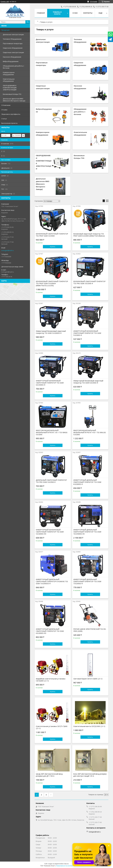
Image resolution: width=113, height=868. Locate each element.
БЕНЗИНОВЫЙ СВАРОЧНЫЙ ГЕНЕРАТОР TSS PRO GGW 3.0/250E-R (89, 282)
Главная (41, 13)
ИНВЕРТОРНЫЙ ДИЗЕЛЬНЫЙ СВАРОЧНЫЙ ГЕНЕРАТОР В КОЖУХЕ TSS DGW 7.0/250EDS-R (52, 582)
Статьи (4, 119)
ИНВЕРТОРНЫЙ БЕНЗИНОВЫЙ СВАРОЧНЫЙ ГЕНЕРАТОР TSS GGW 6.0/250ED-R (50, 383)
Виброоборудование (11, 61)
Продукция (5, 30)
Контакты (88, 13)
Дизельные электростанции (13, 34)
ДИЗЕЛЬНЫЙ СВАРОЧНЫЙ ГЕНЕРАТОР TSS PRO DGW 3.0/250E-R (51, 481)
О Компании (6, 105)
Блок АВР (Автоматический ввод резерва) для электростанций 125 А (90, 775)
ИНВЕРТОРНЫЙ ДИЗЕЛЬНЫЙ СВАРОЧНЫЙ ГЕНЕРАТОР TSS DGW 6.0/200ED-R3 (50, 631)
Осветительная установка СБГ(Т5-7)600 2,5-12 (52, 727)
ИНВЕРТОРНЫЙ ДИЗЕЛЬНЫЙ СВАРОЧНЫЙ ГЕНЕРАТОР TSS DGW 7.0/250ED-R (87, 582)
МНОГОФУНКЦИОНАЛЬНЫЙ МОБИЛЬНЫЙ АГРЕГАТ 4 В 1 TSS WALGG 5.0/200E (90, 433)
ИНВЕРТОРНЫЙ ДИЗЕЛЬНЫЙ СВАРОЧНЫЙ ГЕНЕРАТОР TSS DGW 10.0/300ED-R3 (87, 532)
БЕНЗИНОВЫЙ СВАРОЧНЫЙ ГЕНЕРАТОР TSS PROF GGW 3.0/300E (52, 235)
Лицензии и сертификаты (11, 114)
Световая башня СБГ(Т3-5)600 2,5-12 (88, 679)
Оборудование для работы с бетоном (13, 67)
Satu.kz (66, 864)
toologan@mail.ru (8, 250)
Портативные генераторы (13, 43)
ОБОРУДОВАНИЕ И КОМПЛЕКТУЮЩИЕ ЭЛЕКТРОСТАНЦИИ (10, 88)
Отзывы (4, 110)
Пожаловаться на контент (64, 866)
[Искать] (28, 22)
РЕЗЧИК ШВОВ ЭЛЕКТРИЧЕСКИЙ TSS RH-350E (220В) (90, 630)
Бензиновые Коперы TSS (12, 94)
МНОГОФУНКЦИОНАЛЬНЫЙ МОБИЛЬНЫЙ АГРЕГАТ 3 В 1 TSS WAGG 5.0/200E (52, 433)
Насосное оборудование (12, 57)
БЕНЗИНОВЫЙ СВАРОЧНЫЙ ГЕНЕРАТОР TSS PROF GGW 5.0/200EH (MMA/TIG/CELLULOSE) (52, 284)
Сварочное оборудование (13, 48)
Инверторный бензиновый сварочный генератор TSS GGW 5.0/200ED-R (51, 332)
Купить (53, 247)
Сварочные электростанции (13, 52)
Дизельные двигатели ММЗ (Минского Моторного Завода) (14, 100)
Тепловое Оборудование (12, 39)
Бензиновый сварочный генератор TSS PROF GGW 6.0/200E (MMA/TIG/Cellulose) (89, 235)
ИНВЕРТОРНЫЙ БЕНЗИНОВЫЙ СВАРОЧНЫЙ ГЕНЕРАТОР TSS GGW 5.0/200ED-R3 (50, 532)
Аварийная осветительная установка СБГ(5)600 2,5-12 (51, 680)
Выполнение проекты (9, 123)
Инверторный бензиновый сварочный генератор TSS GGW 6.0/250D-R (88, 382)
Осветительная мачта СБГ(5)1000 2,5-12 (89, 726)
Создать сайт (5, 2)
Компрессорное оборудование (9, 73)
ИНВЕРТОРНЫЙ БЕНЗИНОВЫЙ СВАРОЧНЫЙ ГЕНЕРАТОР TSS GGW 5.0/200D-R (87, 333)
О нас (75, 13)
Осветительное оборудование (9, 80)
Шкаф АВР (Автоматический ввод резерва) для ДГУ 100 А (49, 775)
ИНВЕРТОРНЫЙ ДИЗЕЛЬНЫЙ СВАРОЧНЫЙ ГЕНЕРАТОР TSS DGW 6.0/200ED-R (87, 482)
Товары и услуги (57, 13)
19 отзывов (94, 2)
